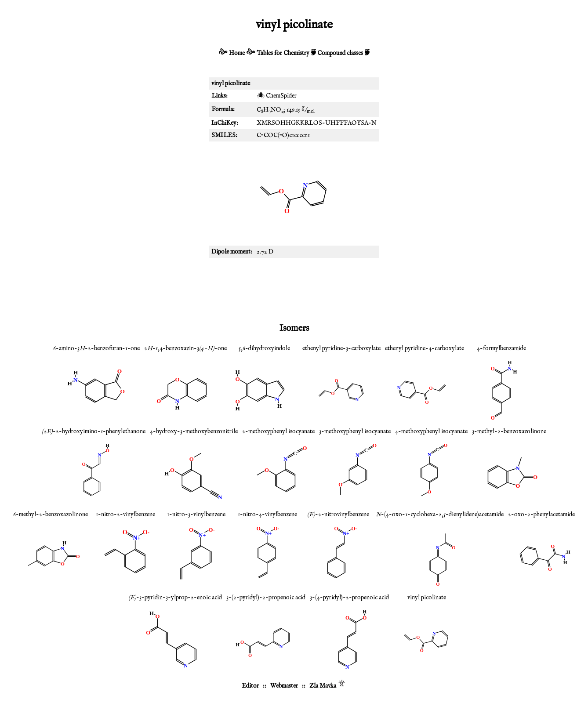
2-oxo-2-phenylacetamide (541, 515)
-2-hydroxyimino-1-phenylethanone (94, 431)
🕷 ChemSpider (277, 96)
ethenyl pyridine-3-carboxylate (341, 348)
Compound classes (340, 53)
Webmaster (284, 686)
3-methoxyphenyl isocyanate (355, 431)
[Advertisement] (294, 289)
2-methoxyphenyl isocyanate (278, 431)
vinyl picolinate (427, 598)
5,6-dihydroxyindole (264, 348)
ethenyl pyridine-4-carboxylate (425, 348)
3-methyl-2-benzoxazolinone (509, 431)
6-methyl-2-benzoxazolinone (51, 515)
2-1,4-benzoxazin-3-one (185, 348)
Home (237, 53)
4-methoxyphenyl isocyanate (431, 431)
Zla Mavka (323, 686)
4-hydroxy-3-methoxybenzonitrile (194, 431)
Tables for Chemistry (283, 53)
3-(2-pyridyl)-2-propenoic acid (266, 598)
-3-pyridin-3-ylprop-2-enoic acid (175, 598)
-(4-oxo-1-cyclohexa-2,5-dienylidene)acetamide (440, 515)
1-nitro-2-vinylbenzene (125, 515)
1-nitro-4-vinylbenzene (267, 515)
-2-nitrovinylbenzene (338, 515)
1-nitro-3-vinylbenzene (196, 515)
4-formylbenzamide (501, 348)
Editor (250, 686)
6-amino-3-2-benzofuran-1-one (96, 348)
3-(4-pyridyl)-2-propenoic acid (349, 598)
